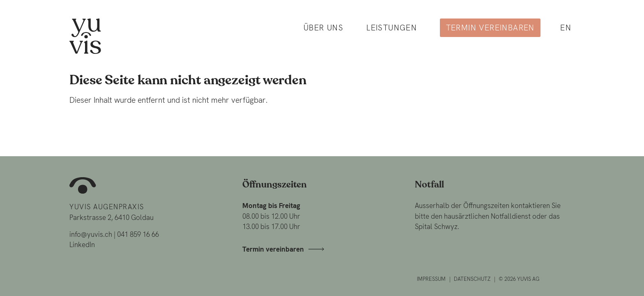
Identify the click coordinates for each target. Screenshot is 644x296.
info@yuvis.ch (91, 234)
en (566, 28)
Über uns (323, 28)
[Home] (85, 36)
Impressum (431, 279)
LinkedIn (82, 245)
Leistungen (392, 28)
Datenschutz (472, 279)
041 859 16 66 (138, 234)
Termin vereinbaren (490, 28)
